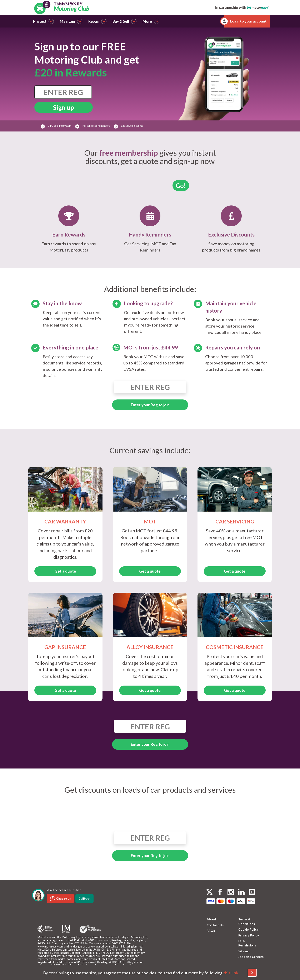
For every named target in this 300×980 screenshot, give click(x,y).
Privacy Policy (249, 935)
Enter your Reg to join (150, 405)
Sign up (64, 107)
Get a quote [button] (65, 571)
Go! (181, 185)
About (211, 919)
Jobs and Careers (251, 957)
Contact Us (215, 925)
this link (231, 973)
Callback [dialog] (84, 898)
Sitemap (244, 951)
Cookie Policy (248, 929)
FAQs (211, 931)
